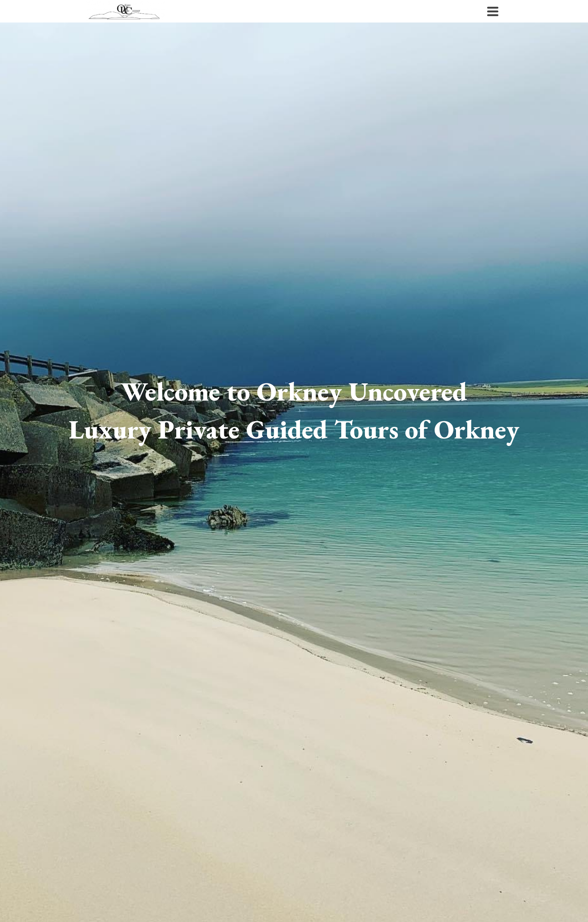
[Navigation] (493, 11)
